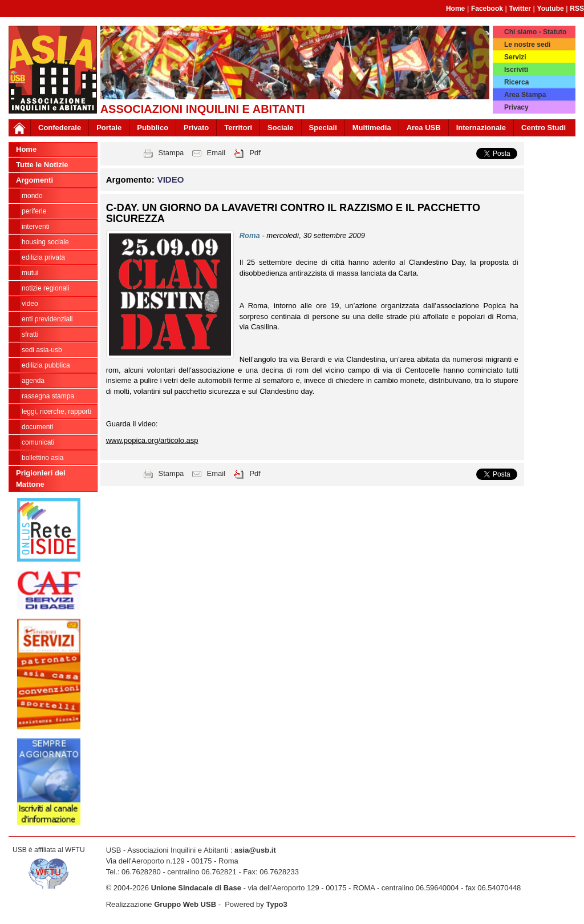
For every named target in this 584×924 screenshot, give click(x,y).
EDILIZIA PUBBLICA (46, 365)
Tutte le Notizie (42, 165)
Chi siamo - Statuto (535, 32)
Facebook (487, 9)
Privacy (516, 107)
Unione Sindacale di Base (196, 888)
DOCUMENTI (37, 427)
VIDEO (30, 304)
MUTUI (30, 273)
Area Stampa (525, 95)
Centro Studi (544, 128)
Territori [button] (238, 128)
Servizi (515, 57)
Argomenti (35, 180)
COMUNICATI (38, 442)
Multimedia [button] (372, 128)
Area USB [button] (424, 128)
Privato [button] (196, 128)
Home (455, 9)
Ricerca (516, 82)
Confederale (60, 128)
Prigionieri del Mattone (41, 479)
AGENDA (33, 381)
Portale (109, 128)
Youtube (551, 9)
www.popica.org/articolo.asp (152, 440)
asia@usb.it (255, 850)
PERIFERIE (34, 211)
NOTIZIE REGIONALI (45, 288)
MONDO (32, 196)
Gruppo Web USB (185, 904)
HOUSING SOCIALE (45, 242)
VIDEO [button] (171, 179)
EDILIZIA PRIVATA (43, 257)
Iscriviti (516, 70)
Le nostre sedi (527, 45)
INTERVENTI (36, 227)
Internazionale (481, 128)
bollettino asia (42, 458)
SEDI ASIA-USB (42, 350)
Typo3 (276, 904)
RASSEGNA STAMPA (48, 396)
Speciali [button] (323, 128)
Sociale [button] (281, 128)
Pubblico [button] (153, 128)
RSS (577, 9)
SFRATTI (30, 334)
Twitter (520, 9)
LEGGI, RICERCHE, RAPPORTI (56, 411)
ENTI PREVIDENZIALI (47, 319)
